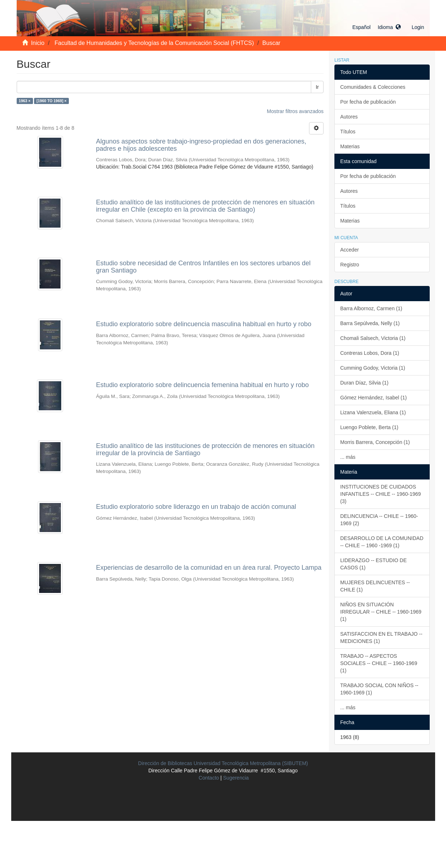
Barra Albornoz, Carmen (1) (371, 308)
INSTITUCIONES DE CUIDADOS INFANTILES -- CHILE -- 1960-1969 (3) (381, 494)
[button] (376, 27)
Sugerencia (236, 778)
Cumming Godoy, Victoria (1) (373, 368)
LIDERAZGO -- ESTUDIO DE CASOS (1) (374, 564)
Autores (349, 117)
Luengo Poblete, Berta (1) (369, 427)
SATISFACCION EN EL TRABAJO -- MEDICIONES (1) (381, 637)
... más (348, 457)
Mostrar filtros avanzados (295, 111)
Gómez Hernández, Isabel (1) (374, 398)
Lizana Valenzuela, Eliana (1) (373, 412)
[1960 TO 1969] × (52, 101)
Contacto (209, 778)
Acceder (349, 250)
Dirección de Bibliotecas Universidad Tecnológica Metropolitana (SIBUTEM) (223, 763)
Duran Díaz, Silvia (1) (364, 383)
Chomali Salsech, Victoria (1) (373, 338)
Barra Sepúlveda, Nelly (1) (370, 323)
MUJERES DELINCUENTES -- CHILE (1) (375, 586)
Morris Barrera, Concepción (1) (375, 442)
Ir (317, 87)
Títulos (348, 132)
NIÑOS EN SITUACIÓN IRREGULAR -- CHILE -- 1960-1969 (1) (381, 612)
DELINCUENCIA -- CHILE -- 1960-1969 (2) (379, 520)
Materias (350, 146)
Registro (350, 265)
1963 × (25, 101)
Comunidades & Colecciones (373, 87)
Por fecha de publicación (368, 102)
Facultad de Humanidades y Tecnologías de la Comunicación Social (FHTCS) (154, 43)
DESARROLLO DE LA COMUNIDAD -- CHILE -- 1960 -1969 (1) (382, 542)
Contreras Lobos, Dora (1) (370, 353)
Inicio (37, 43)
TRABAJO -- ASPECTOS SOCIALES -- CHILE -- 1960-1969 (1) (379, 663)
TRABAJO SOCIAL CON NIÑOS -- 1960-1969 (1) (379, 689)
